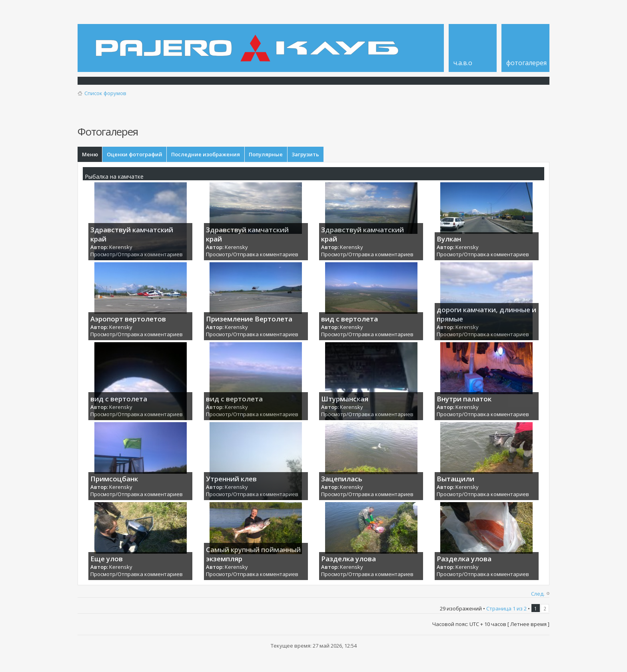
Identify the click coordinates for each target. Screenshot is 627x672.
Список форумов (105, 93)
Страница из (506, 610)
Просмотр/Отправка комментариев (137, 256)
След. (538, 595)
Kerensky (121, 249)
